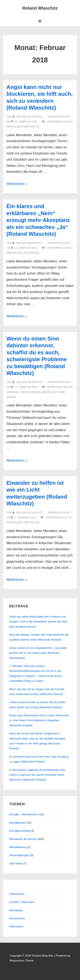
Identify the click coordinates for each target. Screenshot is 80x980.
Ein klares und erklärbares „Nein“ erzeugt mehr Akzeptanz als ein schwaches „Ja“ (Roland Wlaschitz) (38, 220)
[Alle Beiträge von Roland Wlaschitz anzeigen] (28, 117)
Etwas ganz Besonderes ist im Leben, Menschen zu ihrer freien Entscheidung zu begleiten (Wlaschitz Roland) (39, 720)
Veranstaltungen (19, 855)
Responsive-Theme (22, 961)
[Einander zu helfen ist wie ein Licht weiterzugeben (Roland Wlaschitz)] (25, 518)
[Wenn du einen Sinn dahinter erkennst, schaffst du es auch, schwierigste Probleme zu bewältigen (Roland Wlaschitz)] (26, 387)
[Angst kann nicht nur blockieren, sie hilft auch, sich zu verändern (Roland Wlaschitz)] (26, 122)
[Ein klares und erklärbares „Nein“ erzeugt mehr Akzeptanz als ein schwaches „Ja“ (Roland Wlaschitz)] (26, 248)
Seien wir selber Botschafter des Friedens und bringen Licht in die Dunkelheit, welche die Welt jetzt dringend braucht (38, 622)
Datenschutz (17, 894)
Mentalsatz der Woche (23, 127)
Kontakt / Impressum (22, 902)
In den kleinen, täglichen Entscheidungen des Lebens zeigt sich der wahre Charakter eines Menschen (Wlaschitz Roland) (37, 775)
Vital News (16, 863)
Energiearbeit (17, 823)
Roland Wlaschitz (40, 8)
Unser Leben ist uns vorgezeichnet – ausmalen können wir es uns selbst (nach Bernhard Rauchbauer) (38, 653)
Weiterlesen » (17, 184)
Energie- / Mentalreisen (23, 392)
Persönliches (17, 918)
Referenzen (16, 926)
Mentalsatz (16, 910)
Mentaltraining (18, 847)
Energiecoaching (20, 831)
